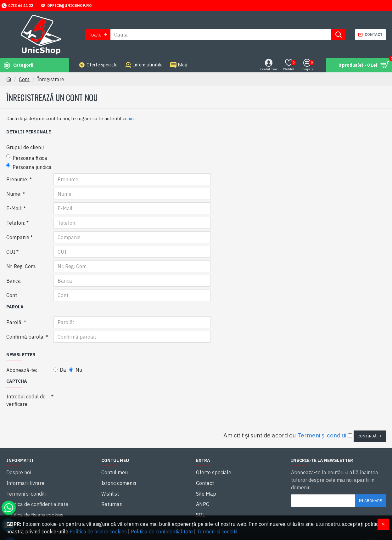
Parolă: (14, 322)
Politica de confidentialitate (162, 532)
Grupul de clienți (25, 147)
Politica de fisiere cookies (98, 532)
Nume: (14, 194)
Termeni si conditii (217, 532)
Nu (76, 370)
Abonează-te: (22, 370)
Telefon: (16, 223)
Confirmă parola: (25, 337)
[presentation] (98, 402)
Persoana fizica (27, 158)
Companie (18, 237)
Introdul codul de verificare (26, 400)
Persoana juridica (29, 167)
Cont (24, 79)
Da (60, 370)
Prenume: (17, 179)
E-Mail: (14, 208)
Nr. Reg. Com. (21, 266)
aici (131, 118)
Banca (14, 281)
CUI (11, 252)
